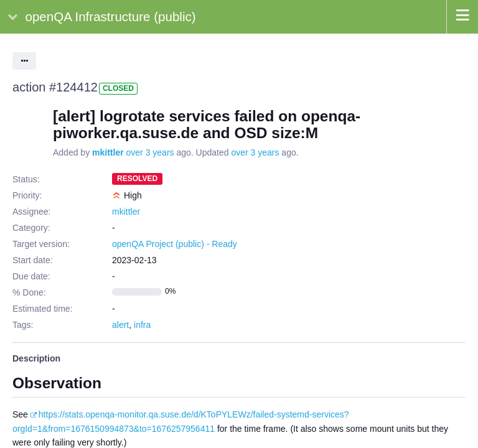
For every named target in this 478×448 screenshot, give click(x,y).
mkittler (108, 152)
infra (142, 325)
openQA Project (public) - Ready (175, 244)
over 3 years (150, 152)
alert (120, 325)
